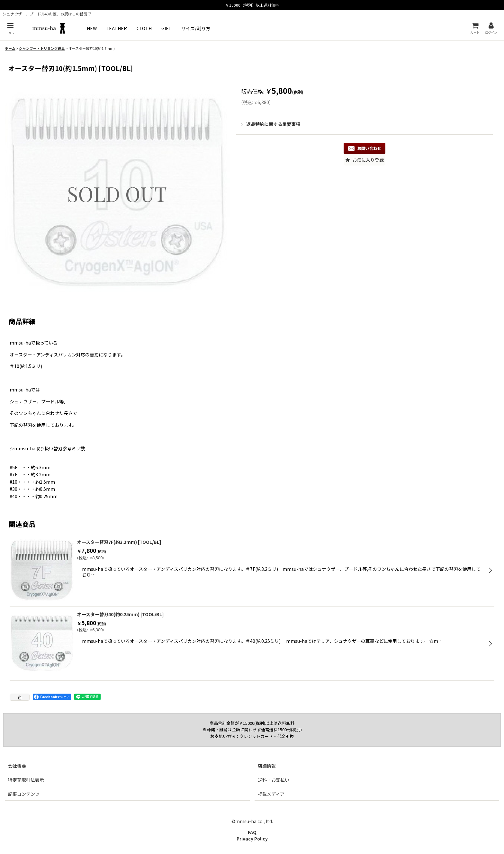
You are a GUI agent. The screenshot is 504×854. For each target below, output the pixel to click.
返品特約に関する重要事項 (271, 124)
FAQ (252, 832)
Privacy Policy (252, 839)
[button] (10, 28)
